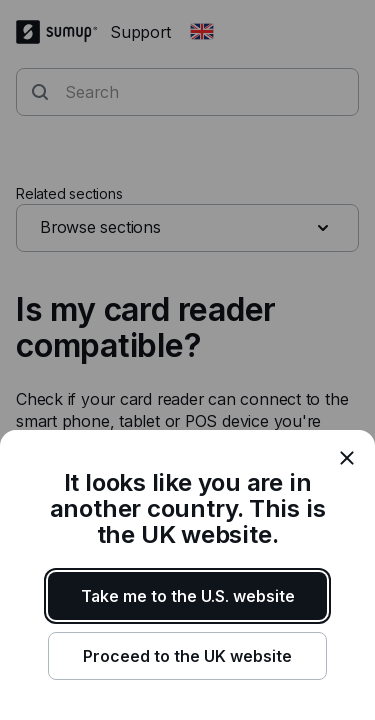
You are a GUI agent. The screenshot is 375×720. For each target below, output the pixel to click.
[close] (347, 458)
